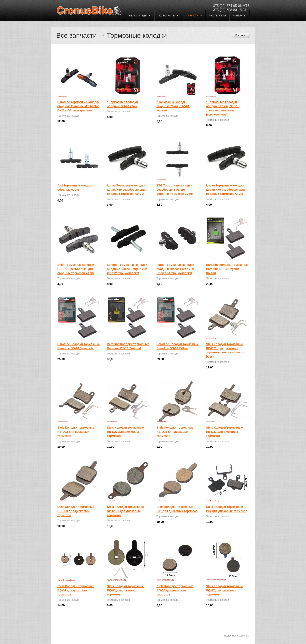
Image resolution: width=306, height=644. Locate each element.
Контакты (239, 16)
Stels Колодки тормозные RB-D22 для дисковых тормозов (76, 432)
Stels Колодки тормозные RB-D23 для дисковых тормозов (125, 432)
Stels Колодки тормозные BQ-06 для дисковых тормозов (175, 590)
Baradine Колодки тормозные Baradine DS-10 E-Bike (178, 346)
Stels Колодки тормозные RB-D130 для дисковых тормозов (125, 511)
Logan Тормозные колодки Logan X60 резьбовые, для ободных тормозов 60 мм (126, 190)
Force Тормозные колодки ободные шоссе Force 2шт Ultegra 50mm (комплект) (175, 269)
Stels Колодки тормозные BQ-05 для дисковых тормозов (125, 590)
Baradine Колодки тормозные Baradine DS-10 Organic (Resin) (227, 269)
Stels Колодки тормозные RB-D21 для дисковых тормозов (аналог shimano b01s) (225, 350)
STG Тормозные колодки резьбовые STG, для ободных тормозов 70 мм (175, 190)
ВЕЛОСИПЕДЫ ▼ (140, 16)
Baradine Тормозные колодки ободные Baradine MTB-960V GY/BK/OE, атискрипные (79, 106)
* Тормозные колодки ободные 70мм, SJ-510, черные (173, 106)
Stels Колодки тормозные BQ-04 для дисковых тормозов (76, 590)
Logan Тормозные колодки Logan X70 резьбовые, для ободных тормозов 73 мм (225, 190)
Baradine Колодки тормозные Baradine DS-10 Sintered (128, 346)
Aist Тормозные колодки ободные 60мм (75, 188)
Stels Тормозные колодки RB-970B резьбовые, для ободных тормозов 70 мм (76, 269)
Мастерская (217, 16)
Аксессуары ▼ (168, 16)
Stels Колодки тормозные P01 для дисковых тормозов (177, 509)
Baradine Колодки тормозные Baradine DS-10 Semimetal (79, 346)
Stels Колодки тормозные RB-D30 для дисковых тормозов (76, 511)
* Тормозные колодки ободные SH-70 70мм (122, 104)
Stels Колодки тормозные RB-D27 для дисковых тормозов (224, 432)
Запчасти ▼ (194, 16)
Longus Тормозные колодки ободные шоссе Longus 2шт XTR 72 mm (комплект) (127, 269)
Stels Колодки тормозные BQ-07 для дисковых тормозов (224, 590)
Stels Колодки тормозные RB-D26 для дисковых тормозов (175, 432)
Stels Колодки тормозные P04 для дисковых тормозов (227, 509)
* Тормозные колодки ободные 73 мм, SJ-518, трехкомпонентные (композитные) (223, 108)
